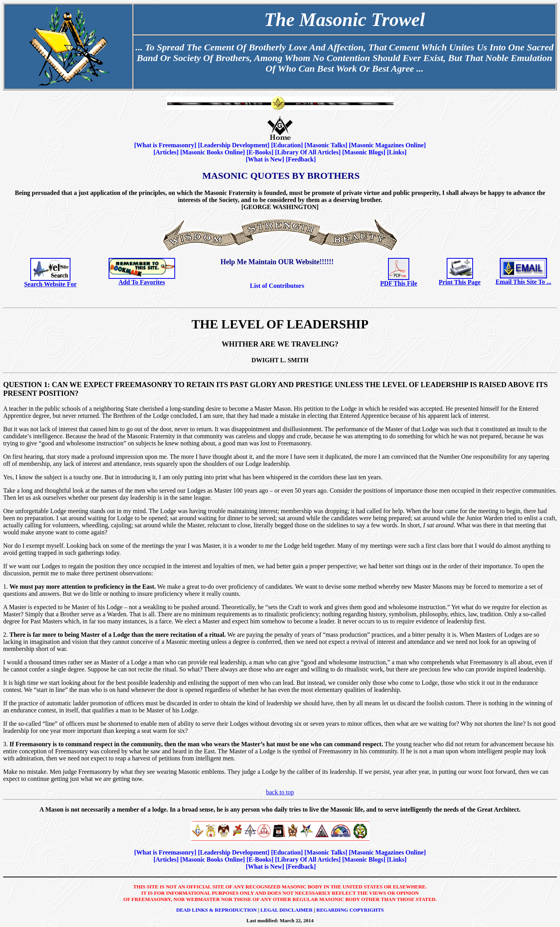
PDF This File (399, 283)
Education (287, 145)
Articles (166, 152)
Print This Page (460, 282)
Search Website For (50, 284)
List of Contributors (277, 286)
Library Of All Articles (308, 152)
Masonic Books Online (213, 152)
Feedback (301, 159)
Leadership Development (234, 145)
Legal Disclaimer (287, 910)
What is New (265, 159)
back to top (280, 792)
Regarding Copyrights (350, 910)
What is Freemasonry (165, 145)
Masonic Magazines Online (387, 145)
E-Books (260, 152)
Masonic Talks (326, 145)
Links (397, 152)
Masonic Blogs (364, 152)
